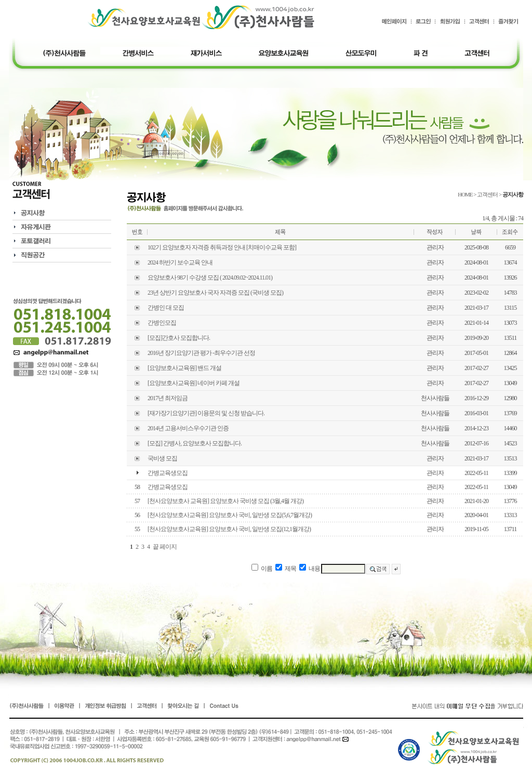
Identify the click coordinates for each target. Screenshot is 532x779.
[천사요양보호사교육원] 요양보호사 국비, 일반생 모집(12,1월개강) (229, 529)
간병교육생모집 (168, 473)
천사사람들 (435, 398)
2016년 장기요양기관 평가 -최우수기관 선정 (201, 353)
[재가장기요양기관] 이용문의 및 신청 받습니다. (206, 413)
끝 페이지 (165, 547)
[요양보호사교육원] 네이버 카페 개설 (194, 383)
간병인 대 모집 (166, 308)
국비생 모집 (162, 458)
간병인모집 (162, 323)
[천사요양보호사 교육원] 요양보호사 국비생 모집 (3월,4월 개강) (225, 501)
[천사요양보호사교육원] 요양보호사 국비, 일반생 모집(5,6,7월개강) (230, 515)
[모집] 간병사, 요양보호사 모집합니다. (195, 443)
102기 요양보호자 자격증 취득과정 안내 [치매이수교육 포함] (222, 247)
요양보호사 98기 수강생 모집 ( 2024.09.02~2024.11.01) (210, 278)
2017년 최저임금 (168, 398)
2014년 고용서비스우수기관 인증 (188, 428)
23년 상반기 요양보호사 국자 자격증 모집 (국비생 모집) (215, 293)
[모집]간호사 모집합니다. (179, 338)
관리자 (435, 247)
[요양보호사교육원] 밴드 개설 (184, 368)
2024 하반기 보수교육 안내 (180, 262)
